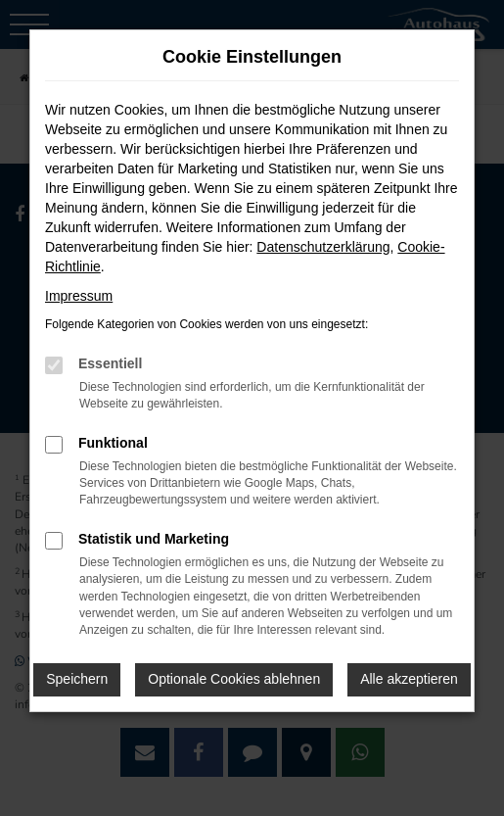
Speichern (77, 679)
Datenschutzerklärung (323, 247)
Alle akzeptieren (409, 679)
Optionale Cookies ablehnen (234, 679)
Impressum (79, 296)
